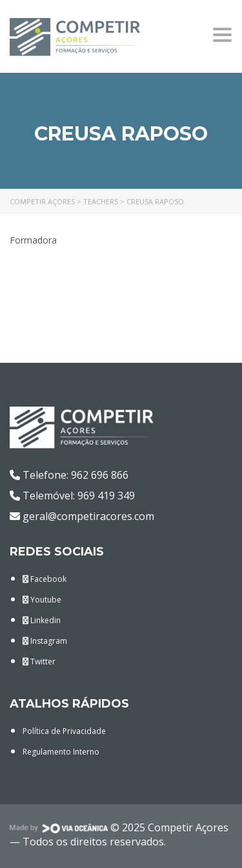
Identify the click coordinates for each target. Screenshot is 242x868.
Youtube (42, 600)
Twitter (39, 661)
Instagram (45, 641)
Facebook (45, 579)
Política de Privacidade (64, 731)
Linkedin (42, 620)
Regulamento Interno (61, 752)
